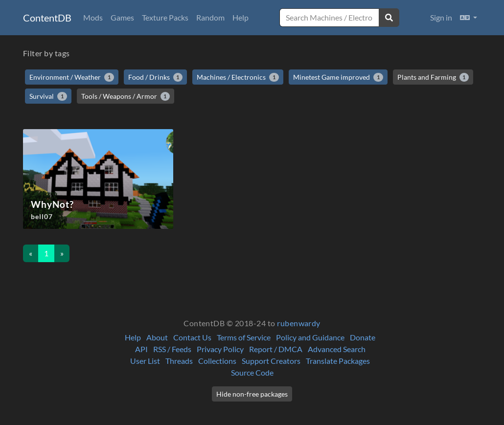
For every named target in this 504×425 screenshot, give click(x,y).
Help (241, 17)
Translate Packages (338, 361)
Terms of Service (244, 337)
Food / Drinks (156, 77)
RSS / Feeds (172, 349)
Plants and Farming (433, 77)
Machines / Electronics (238, 77)
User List (145, 361)
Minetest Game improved (338, 77)
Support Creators (271, 361)
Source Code (252, 372)
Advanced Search (337, 349)
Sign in (441, 17)
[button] (469, 18)
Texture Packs (165, 17)
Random (210, 17)
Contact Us (192, 337)
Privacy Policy (220, 349)
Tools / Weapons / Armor (126, 96)
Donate (363, 337)
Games (122, 17)
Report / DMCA (276, 349)
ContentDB (47, 18)
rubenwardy (299, 323)
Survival (48, 96)
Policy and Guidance (310, 337)
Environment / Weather (72, 77)
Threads (179, 361)
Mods (93, 17)
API (141, 349)
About (157, 337)
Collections (217, 361)
